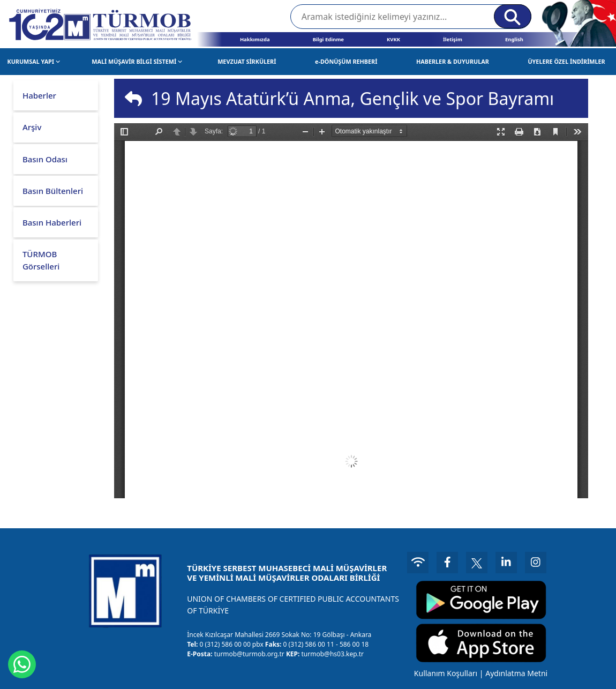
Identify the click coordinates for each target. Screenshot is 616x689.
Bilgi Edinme (328, 39)
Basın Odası (45, 159)
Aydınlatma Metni (516, 673)
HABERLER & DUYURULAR (453, 61)
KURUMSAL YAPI (34, 61)
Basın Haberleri (52, 222)
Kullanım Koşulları (446, 673)
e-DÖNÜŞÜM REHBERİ (346, 61)
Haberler (39, 95)
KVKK (393, 39)
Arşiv (32, 127)
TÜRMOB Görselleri (41, 260)
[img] (133, 99)
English (514, 39)
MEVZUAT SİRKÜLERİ (247, 61)
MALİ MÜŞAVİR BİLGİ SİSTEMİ (137, 61)
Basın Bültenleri (53, 191)
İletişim (453, 39)
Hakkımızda (255, 39)
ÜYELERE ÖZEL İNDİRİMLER (566, 61)
